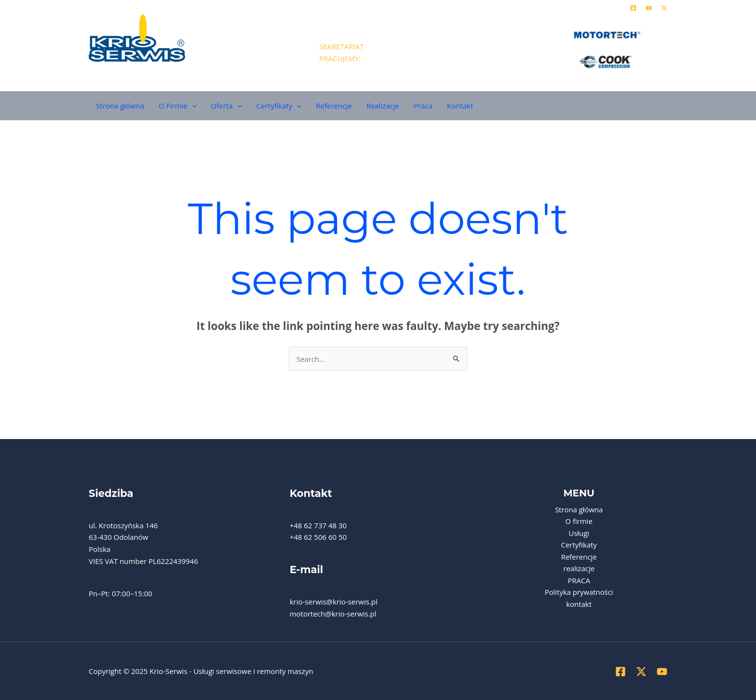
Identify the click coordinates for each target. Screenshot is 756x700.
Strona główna (120, 106)
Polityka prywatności (579, 593)
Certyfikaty (279, 106)
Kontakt (460, 106)
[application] (192, 106)
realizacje (579, 569)
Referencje (334, 106)
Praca (423, 106)
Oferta (227, 106)
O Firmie (177, 106)
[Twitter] (664, 8)
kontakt (579, 605)
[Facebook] (633, 8)
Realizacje (383, 106)
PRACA (579, 581)
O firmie (579, 521)
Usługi (579, 533)
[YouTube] (649, 8)
